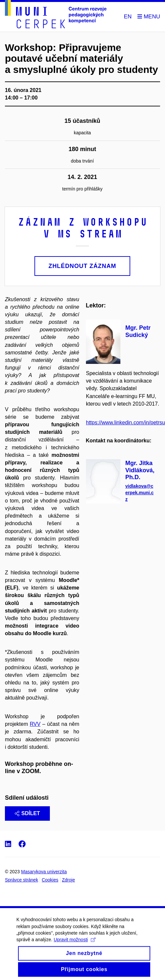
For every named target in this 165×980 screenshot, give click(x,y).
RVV (35, 724)
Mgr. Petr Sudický (138, 331)
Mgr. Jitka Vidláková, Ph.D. (140, 470)
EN (128, 17)
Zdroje (69, 880)
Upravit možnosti (75, 944)
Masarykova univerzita (44, 872)
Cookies (50, 880)
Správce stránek (21, 880)
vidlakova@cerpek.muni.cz (139, 493)
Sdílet (27, 813)
